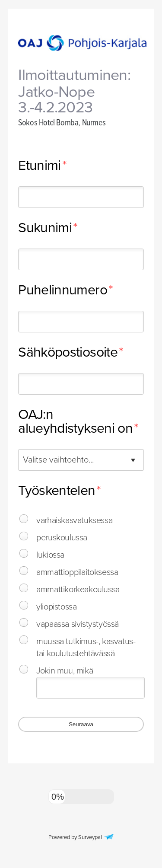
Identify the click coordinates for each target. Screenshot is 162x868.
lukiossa (50, 555)
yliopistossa (56, 607)
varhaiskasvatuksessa (74, 520)
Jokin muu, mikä (65, 671)
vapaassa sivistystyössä (78, 624)
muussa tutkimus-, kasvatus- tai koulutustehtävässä (86, 648)
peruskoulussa (62, 538)
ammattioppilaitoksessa (77, 572)
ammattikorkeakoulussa (78, 590)
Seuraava (81, 724)
